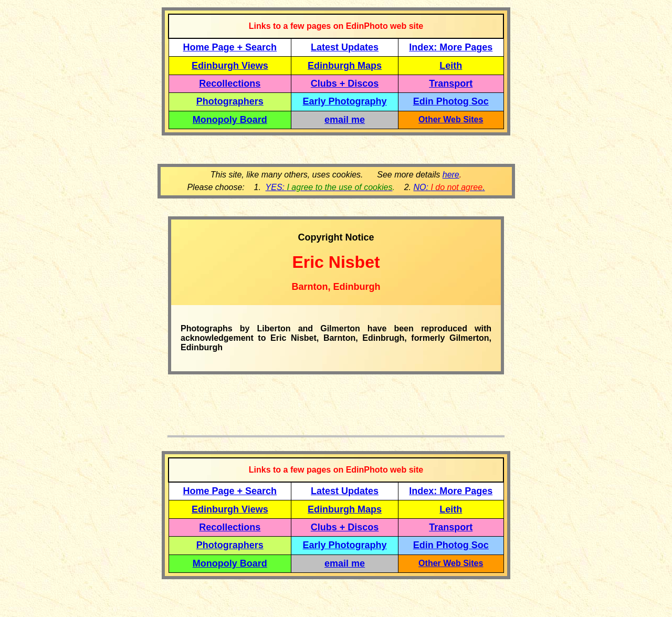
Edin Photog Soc (451, 101)
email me (345, 120)
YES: (329, 187)
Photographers (230, 101)
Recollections (230, 83)
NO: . (449, 187)
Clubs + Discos (345, 83)
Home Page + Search (230, 47)
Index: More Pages (451, 47)
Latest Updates (345, 47)
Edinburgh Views (230, 66)
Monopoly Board (230, 120)
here (451, 175)
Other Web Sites (451, 119)
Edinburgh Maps (345, 66)
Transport (451, 83)
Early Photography (345, 101)
